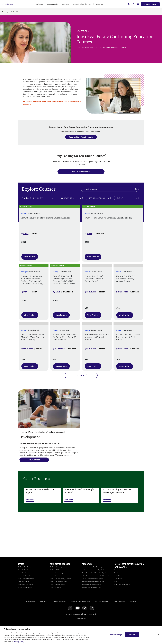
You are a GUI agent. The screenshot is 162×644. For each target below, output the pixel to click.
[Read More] (30, 499)
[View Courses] (34, 460)
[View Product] (30, 257)
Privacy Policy (31, 601)
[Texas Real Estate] (23, 582)
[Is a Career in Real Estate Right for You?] (94, 570)
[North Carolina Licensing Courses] (60, 579)
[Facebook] (70, 608)
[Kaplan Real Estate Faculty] (122, 585)
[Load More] (81, 375)
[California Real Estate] (24, 567)
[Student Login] (150, 4)
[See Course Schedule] (81, 172)
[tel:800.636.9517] (129, 4)
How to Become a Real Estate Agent (40, 491)
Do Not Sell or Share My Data (80, 601)
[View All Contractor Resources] (91, 587)
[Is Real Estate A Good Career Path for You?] (95, 576)
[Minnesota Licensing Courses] (59, 573)
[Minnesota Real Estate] (25, 576)
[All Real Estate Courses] (25, 587)
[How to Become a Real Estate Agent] (93, 567)
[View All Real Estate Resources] (91, 585)
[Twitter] (85, 608)
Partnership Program (102, 601)
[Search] (134, 4)
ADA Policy (44, 601)
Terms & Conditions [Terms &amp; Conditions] (59, 601)
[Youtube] (77, 608)
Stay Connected (120, 601)
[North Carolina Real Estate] (26, 579)
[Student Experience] (120, 576)
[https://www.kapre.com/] (7, 4)
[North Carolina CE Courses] (58, 582)
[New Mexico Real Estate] (25, 585)
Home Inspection (53, 4)
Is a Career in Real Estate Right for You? (79, 491)
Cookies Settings (81, 618)
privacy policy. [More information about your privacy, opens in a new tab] (19, 642)
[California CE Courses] (57, 570)
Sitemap (133, 601)
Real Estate (39, 4)
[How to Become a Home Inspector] (93, 579)
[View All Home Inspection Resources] (93, 582)
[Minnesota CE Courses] (57, 576)
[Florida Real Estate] (24, 573)
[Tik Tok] (92, 608)
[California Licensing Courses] (59, 567)
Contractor (66, 4)
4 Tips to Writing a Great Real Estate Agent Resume (117, 491)
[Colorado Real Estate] (24, 570)
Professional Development (82, 4)
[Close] (158, 635)
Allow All (132, 635)
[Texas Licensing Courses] (58, 585)
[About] (116, 573)
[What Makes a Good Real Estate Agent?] (94, 573)
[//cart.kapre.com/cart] (138, 4)
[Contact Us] (117, 570)
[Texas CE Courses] (55, 587)
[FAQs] (116, 582)
